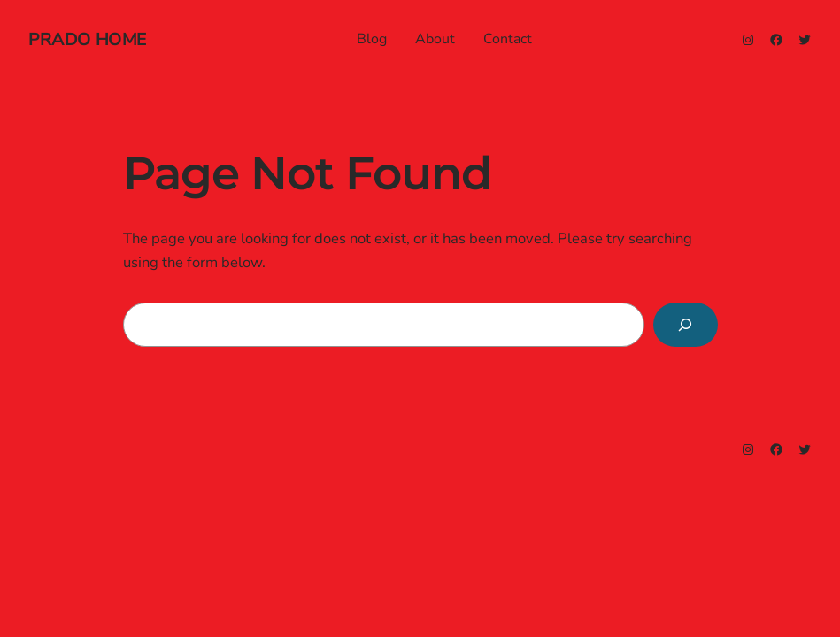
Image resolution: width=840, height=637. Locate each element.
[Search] (685, 325)
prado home (88, 39)
